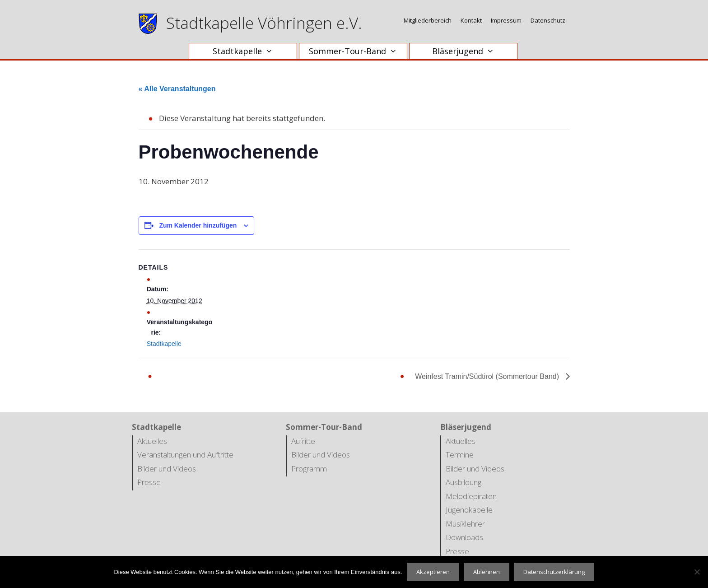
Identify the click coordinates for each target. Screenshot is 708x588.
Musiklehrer (465, 524)
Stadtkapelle (247, 51)
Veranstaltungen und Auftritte (185, 455)
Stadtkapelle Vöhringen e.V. (264, 23)
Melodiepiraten (471, 496)
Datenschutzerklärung (554, 572)
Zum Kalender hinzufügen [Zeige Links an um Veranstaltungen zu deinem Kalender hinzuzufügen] (198, 225)
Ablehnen (487, 572)
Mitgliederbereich (428, 20)
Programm (309, 469)
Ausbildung (463, 482)
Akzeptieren (433, 572)
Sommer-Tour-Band (357, 51)
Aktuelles (152, 441)
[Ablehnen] (697, 572)
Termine (460, 455)
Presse (149, 482)
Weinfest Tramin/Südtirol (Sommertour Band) (488, 376)
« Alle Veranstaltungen (177, 89)
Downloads (464, 537)
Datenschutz (548, 20)
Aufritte (303, 441)
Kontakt (471, 20)
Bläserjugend (468, 51)
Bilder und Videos (167, 469)
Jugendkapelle (469, 510)
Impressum (506, 20)
